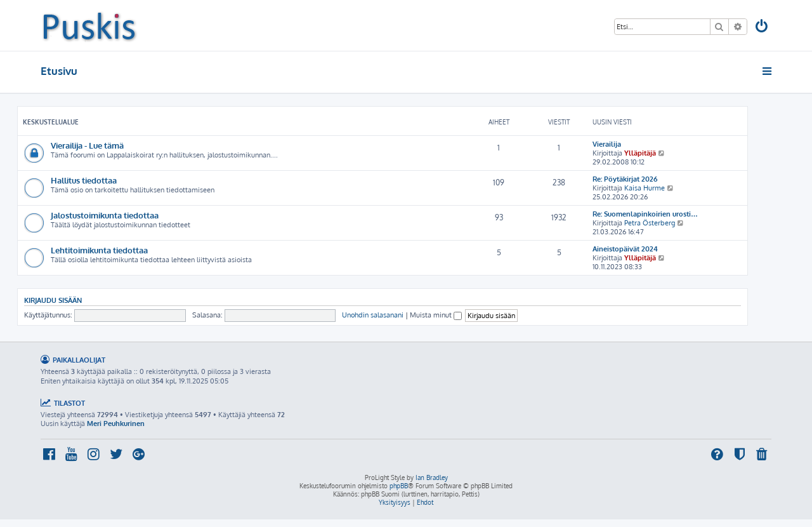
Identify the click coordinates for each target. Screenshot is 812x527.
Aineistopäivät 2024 (625, 249)
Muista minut (436, 315)
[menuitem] (763, 28)
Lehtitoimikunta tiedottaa (99, 250)
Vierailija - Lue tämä (87, 145)
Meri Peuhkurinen (116, 424)
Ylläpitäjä (640, 153)
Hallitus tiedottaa (84, 180)
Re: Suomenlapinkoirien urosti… (645, 214)
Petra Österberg (650, 223)
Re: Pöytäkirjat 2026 (625, 179)
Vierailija (607, 144)
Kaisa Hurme (645, 188)
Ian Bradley (432, 477)
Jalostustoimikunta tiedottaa (105, 215)
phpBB (399, 486)
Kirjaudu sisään (53, 300)
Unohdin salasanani (373, 315)
